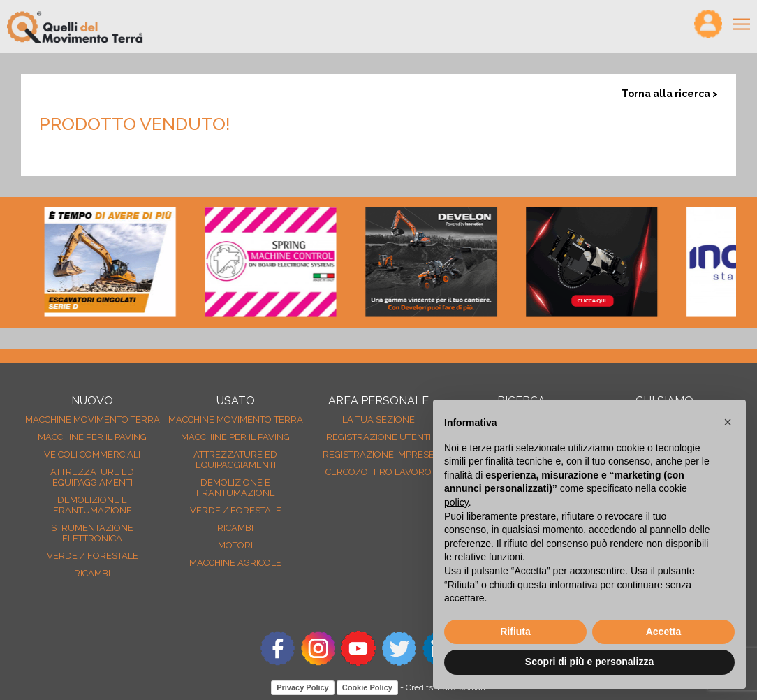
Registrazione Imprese (378, 454)
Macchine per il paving (92, 437)
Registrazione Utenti (378, 437)
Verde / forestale (93, 556)
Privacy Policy (303, 687)
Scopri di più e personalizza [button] (589, 662)
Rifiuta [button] (515, 632)
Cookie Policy (367, 687)
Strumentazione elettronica (92, 533)
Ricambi (92, 573)
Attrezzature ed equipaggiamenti (92, 477)
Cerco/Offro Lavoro (378, 472)
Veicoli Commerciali (92, 454)
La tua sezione (378, 420)
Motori (235, 545)
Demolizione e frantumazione (93, 505)
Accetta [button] (664, 632)
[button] (728, 422)
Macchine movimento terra (93, 420)
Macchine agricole (235, 563)
